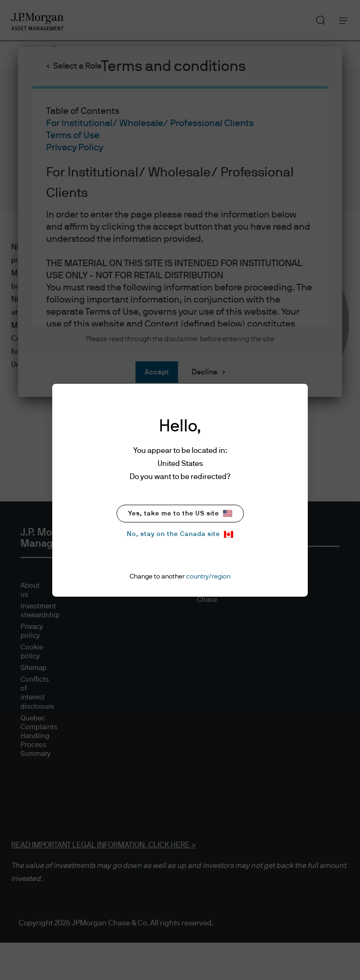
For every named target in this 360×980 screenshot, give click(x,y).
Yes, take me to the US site (180, 513)
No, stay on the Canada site (180, 534)
